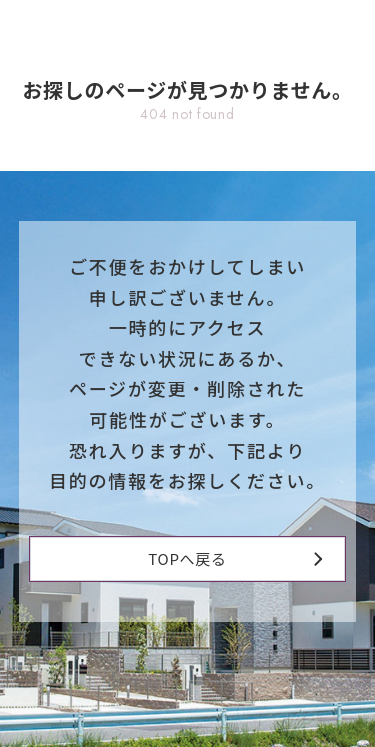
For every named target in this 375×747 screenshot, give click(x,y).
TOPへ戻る (235, 558)
